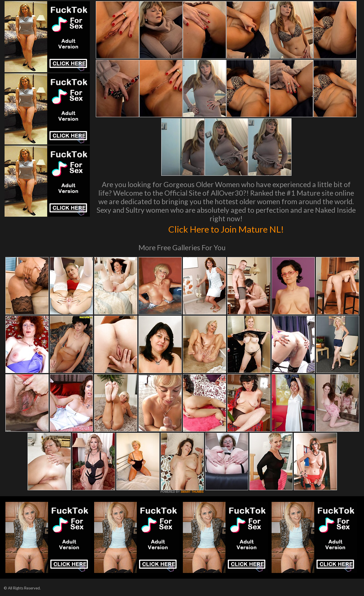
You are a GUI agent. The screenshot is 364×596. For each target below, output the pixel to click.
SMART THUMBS (192, 492)
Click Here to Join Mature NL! (226, 229)
